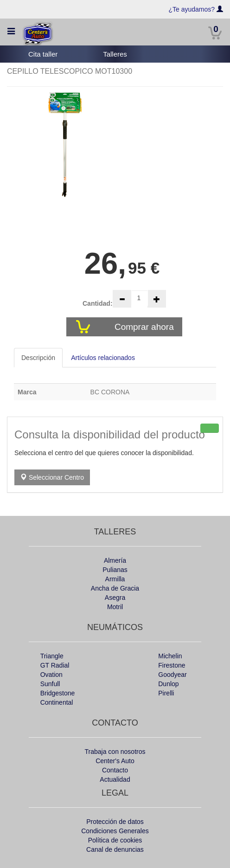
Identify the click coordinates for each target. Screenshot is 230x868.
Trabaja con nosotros (115, 752)
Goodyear (172, 675)
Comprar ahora (145, 327)
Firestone (172, 665)
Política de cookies (115, 840)
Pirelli (166, 693)
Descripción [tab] (38, 358)
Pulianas (115, 570)
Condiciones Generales (115, 831)
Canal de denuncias (115, 849)
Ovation (51, 675)
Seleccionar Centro (52, 477)
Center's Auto (115, 761)
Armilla (115, 579)
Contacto (115, 770)
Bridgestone (58, 693)
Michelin (170, 656)
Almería (115, 560)
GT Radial (55, 665)
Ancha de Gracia (115, 588)
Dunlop (168, 684)
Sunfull (50, 684)
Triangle (52, 656)
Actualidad (115, 779)
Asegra (115, 598)
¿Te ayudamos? (192, 9)
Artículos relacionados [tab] (103, 358)
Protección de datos (115, 822)
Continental (57, 702)
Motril (115, 607)
